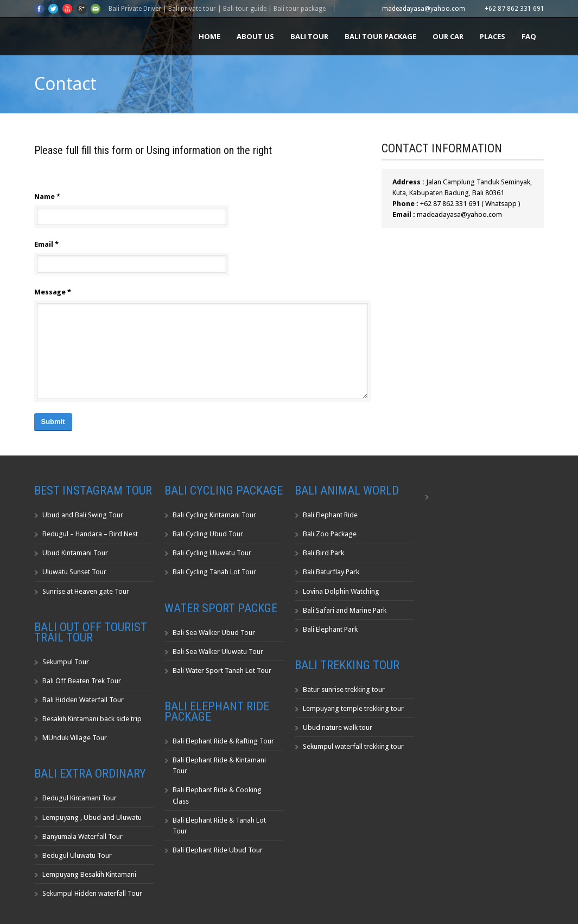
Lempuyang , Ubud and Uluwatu (92, 817)
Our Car (448, 36)
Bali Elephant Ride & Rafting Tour (223, 741)
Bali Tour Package (380, 36)
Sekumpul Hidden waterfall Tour (92, 893)
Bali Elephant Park (330, 629)
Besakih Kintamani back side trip (92, 719)
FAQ (529, 36)
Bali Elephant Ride (330, 515)
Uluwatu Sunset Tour (74, 572)
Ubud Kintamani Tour (75, 553)
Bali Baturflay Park (331, 572)
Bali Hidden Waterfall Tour (83, 700)
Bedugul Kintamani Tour (80, 798)
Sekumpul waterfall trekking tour (353, 746)
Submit (53, 422)
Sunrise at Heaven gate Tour (86, 591)
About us (255, 36)
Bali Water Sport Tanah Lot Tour (222, 670)
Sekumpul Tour (66, 662)
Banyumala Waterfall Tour (82, 836)
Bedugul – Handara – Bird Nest (90, 534)
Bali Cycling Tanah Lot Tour (214, 572)
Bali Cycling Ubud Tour (208, 534)
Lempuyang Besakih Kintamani (89, 874)
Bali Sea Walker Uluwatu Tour (218, 652)
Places (493, 36)
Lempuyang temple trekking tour (353, 708)
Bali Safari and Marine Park (345, 610)
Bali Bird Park (323, 553)
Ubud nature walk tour (338, 727)
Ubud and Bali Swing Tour (83, 515)
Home (209, 36)
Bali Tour (309, 36)
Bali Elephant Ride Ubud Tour (218, 850)
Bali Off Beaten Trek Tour (82, 681)
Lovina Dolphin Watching (341, 591)
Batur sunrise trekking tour (344, 689)
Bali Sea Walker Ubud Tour (214, 633)
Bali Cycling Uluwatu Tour (212, 553)
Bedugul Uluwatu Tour (77, 855)
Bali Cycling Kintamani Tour (214, 515)
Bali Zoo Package (330, 534)
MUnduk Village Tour (75, 738)
